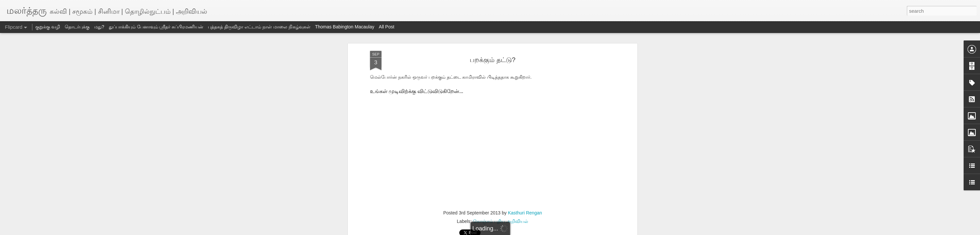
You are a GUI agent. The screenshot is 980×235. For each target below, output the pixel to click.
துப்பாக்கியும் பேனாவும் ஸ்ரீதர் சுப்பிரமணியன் (156, 27)
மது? (99, 27)
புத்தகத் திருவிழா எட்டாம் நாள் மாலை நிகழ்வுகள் (259, 27)
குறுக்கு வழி (48, 27)
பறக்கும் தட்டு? (493, 60)
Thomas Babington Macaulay (345, 27)
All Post (387, 27)
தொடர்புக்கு (77, 27)
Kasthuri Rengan (525, 213)
